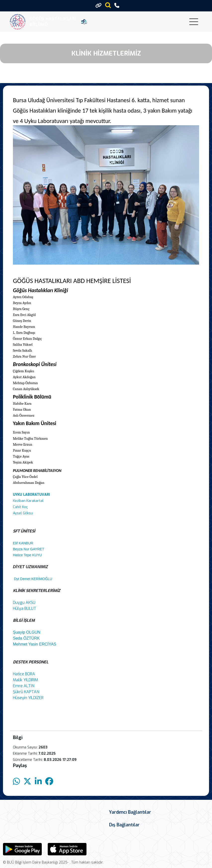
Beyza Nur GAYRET (29, 549)
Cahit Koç (20, 507)
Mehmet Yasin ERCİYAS (35, 644)
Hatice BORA (24, 674)
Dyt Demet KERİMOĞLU (35, 579)
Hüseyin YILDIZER (28, 698)
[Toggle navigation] (194, 22)
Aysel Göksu (23, 513)
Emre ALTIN (24, 686)
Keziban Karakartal (28, 501)
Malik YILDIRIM (25, 680)
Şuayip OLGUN (27, 632)
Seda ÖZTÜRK (26, 638)
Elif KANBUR (23, 543)
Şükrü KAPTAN (26, 692)
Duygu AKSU (24, 603)
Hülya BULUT (25, 608)
